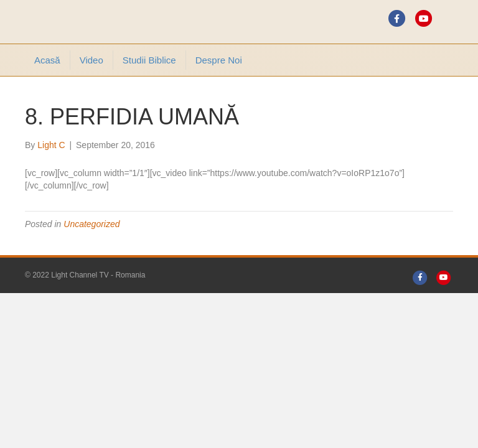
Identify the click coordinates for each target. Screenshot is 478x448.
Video (91, 60)
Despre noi (219, 60)
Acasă (47, 60)
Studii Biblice (149, 60)
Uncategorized (91, 224)
